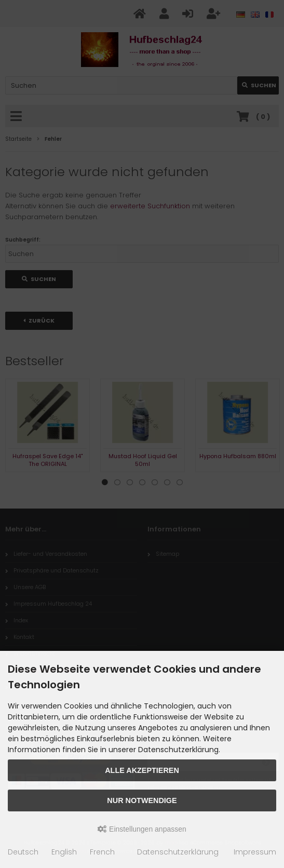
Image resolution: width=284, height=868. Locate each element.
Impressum (255, 852)
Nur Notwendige (142, 800)
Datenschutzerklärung (178, 852)
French (102, 852)
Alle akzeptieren (142, 770)
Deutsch (23, 852)
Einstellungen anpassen (142, 829)
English (64, 852)
